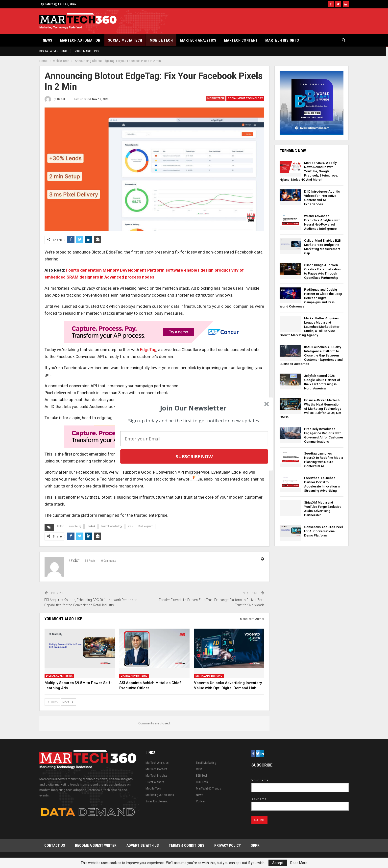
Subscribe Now (194, 457)
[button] (193, 408)
